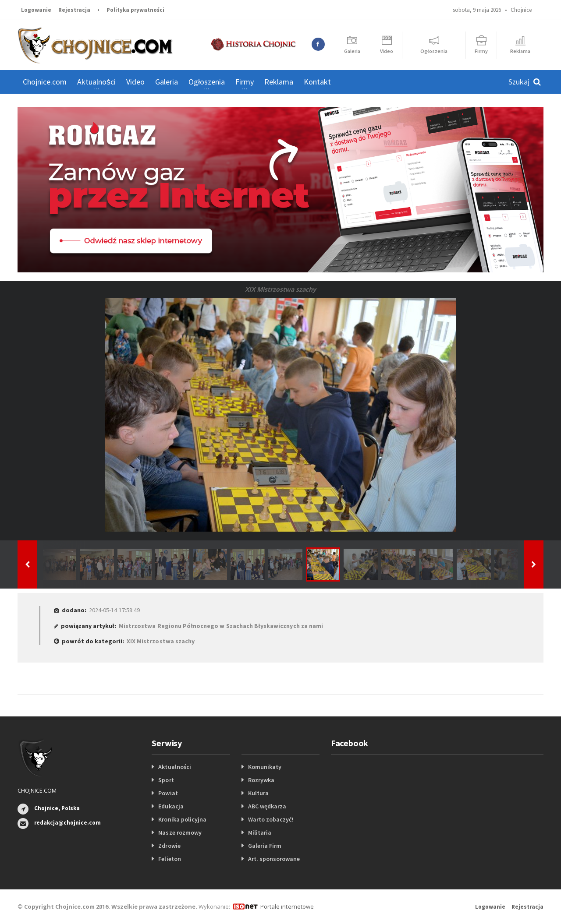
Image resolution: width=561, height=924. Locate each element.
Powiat (168, 793)
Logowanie (36, 10)
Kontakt (317, 82)
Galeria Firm (265, 846)
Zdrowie (169, 846)
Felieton (169, 859)
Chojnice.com (45, 82)
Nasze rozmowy (180, 832)
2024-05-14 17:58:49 (114, 610)
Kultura (258, 793)
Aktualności (174, 767)
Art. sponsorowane (274, 859)
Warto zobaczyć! (271, 819)
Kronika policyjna (182, 819)
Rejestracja (74, 10)
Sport (166, 780)
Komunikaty (265, 767)
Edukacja (171, 806)
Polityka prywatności (135, 10)
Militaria (260, 832)
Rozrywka (261, 780)
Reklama (279, 82)
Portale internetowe (287, 906)
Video (135, 82)
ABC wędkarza (267, 806)
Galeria (167, 82)
